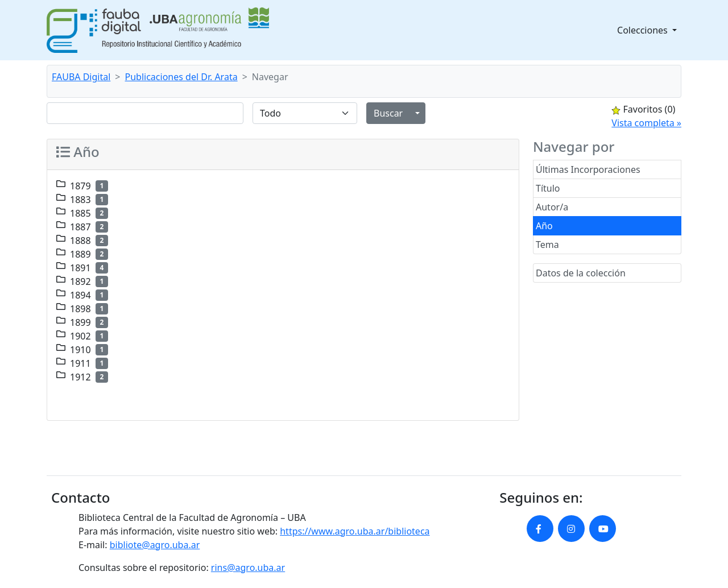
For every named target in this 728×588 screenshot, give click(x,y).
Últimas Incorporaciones (588, 169)
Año (544, 226)
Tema (547, 245)
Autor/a (552, 207)
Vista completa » (646, 123)
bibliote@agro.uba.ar (155, 545)
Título (548, 188)
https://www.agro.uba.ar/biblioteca (355, 531)
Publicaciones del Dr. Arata (181, 77)
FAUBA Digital (81, 77)
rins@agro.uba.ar (248, 568)
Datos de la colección (581, 273)
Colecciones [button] (644, 30)
